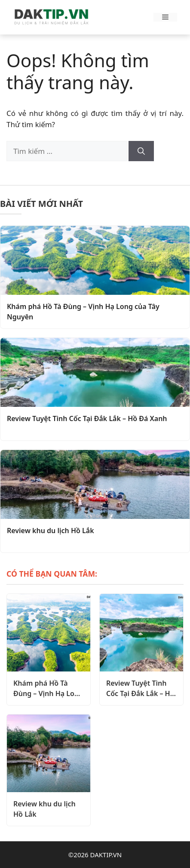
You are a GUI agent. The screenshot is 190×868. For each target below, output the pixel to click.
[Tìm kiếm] (141, 151)
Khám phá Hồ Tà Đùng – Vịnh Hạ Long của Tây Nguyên (83, 312)
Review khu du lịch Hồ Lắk (51, 531)
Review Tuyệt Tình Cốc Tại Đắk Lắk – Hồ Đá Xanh (87, 418)
